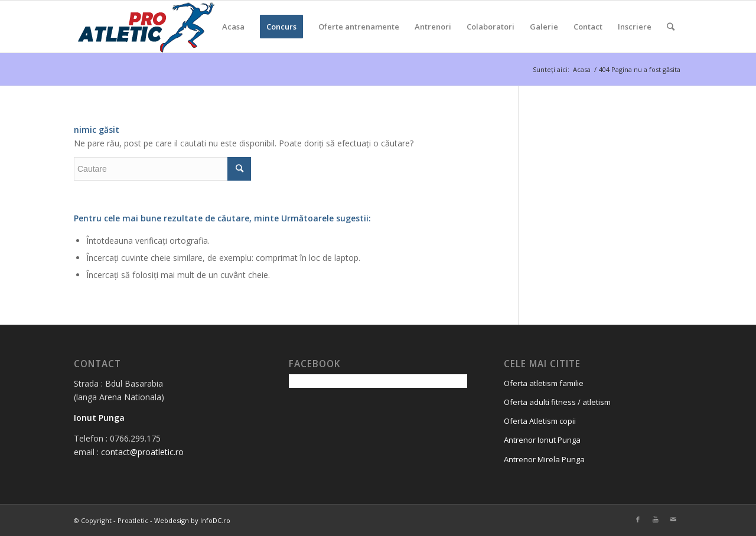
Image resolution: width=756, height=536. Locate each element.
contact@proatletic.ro (142, 452)
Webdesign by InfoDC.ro (192, 520)
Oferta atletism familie (544, 383)
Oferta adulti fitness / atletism (557, 402)
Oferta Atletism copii (540, 421)
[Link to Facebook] (638, 519)
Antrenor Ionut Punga (542, 440)
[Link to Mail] (673, 519)
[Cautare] (671, 27)
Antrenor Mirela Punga (544, 459)
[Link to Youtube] (656, 519)
